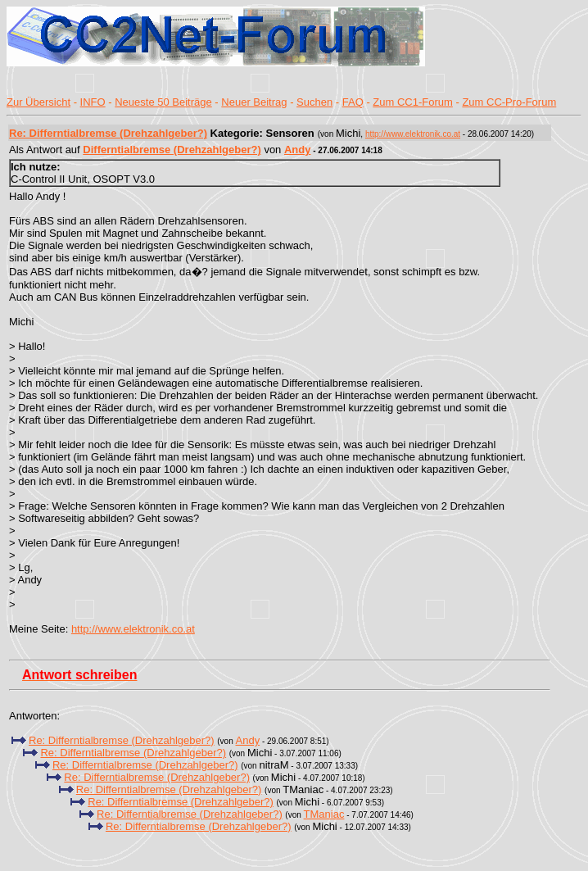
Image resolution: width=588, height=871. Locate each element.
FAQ (353, 102)
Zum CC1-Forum (413, 102)
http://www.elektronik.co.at (413, 134)
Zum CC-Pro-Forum (509, 102)
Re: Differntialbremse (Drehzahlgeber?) (108, 133)
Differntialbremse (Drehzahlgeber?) (172, 150)
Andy (298, 150)
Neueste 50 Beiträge (163, 102)
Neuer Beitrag (254, 102)
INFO (93, 102)
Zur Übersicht (38, 102)
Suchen (314, 102)
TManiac (324, 814)
